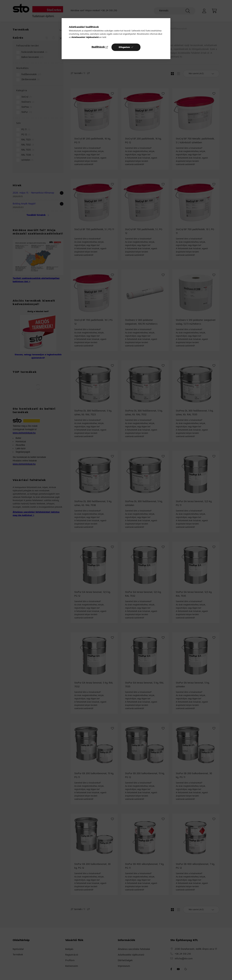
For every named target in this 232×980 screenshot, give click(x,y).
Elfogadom (124, 47)
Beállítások (98, 47)
